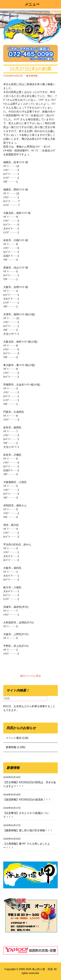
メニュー (32, 4)
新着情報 (11, 747)
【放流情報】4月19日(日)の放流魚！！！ (27, 800)
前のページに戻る (31, 676)
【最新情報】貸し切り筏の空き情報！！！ (28, 830)
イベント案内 (14, 738)
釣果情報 (33, 76)
